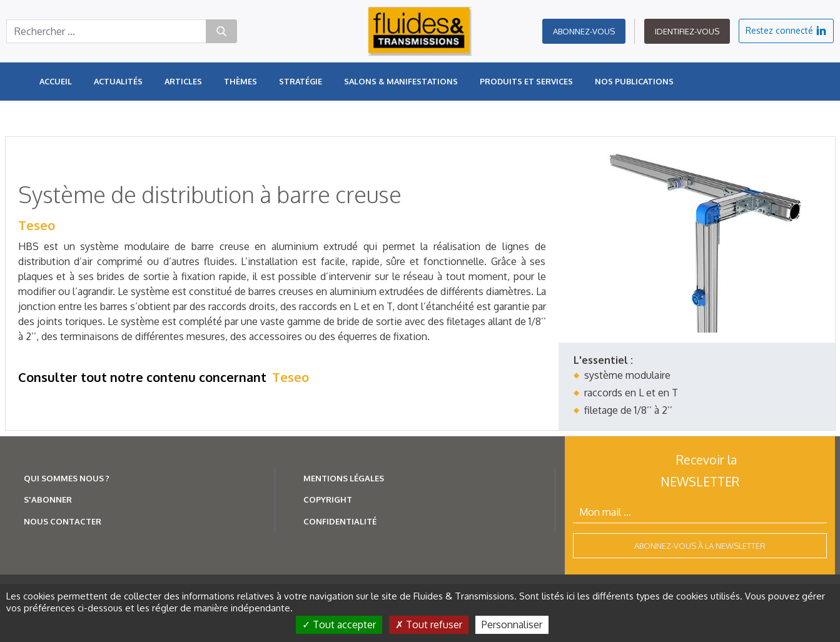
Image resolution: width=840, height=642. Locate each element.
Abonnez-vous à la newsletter (700, 546)
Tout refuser (429, 624)
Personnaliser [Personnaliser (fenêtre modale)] (512, 624)
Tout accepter (339, 624)
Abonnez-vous (584, 31)
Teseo (37, 225)
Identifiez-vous (687, 31)
